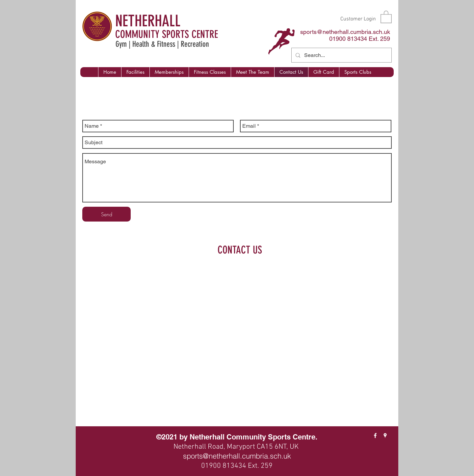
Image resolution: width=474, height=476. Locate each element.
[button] (386, 16)
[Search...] (341, 55)
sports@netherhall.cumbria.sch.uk (345, 32)
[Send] (106, 214)
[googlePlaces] (385, 436)
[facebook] (375, 436)
